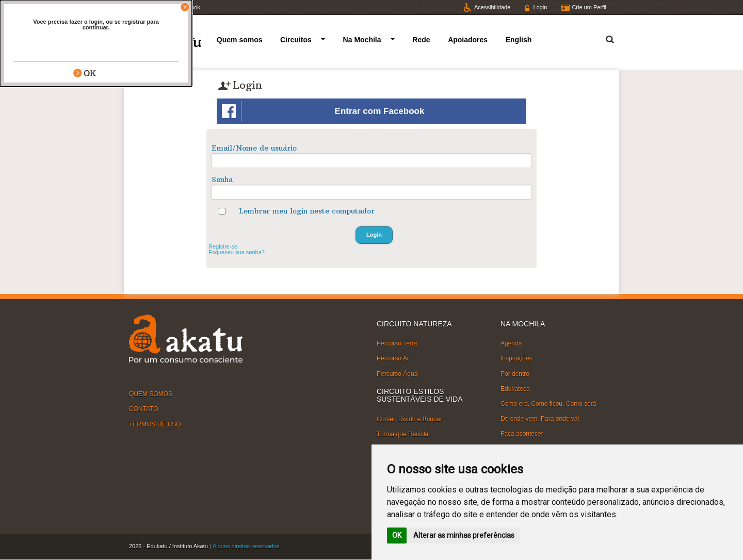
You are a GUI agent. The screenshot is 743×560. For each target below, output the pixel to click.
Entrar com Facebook (323, 111)
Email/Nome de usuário (254, 148)
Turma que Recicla (402, 434)
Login (540, 7)
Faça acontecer (522, 434)
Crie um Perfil (589, 7)
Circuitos (296, 40)
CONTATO (144, 409)
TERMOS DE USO (155, 424)
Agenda (511, 343)
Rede (421, 40)
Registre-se (223, 246)
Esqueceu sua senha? (237, 252)
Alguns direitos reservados (246, 546)
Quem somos (240, 40)
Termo (604, 38)
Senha (222, 179)
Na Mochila (362, 40)
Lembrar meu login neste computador (307, 211)
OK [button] (397, 535)
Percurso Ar (393, 358)
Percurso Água (397, 373)
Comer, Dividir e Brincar (409, 419)
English (519, 40)
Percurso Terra (397, 343)
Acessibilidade (492, 7)
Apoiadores (468, 40)
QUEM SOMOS (151, 394)
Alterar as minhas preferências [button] (464, 535)
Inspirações (516, 358)
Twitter (147, 7)
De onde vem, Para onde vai (540, 419)
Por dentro (515, 373)
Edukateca (515, 389)
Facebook (187, 7)
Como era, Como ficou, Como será (548, 404)
